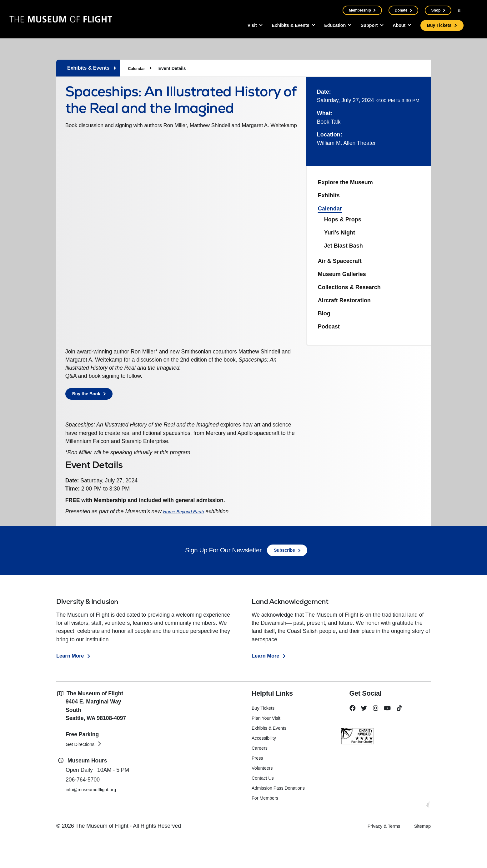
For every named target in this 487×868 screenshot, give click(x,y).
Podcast (329, 327)
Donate (401, 10)
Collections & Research (349, 287)
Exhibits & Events (271, 758)
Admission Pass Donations (281, 818)
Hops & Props (343, 219)
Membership (360, 10)
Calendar (137, 68)
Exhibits (329, 195)
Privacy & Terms (376, 856)
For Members (266, 828)
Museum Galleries (342, 274)
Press (258, 788)
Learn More (71, 685)
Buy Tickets (438, 26)
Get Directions (83, 774)
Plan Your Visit (268, 748)
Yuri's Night (340, 233)
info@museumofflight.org (96, 819)
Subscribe (284, 580)
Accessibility (265, 768)
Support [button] (363, 25)
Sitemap (421, 856)
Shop (436, 10)
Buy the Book (88, 419)
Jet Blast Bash (344, 246)
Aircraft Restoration (344, 300)
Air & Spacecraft (340, 261)
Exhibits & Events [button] (276, 25)
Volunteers (264, 798)
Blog (324, 313)
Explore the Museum (345, 182)
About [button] (396, 25)
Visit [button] (233, 25)
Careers (261, 778)
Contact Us (264, 808)
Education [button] (325, 25)
